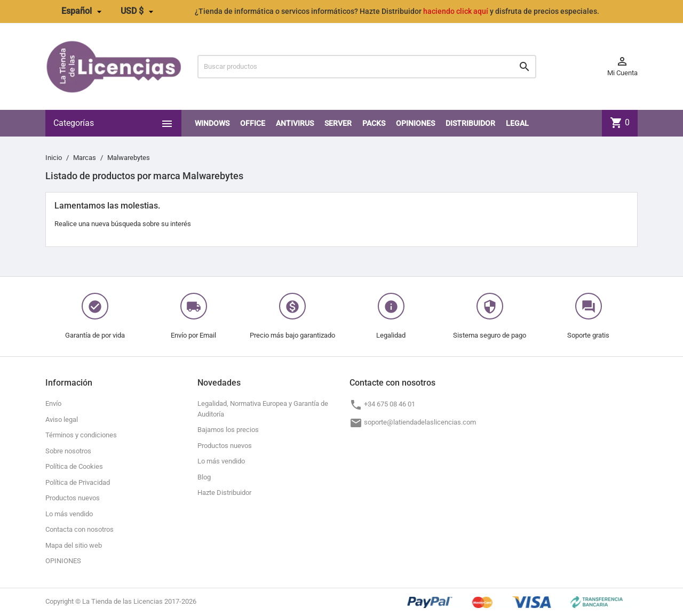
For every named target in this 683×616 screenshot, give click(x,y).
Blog (204, 477)
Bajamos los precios (228, 430)
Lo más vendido (69, 514)
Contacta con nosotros (80, 529)
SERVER (338, 123)
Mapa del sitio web (74, 545)
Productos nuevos (73, 498)
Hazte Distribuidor (224, 493)
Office (253, 123)
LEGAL (517, 123)
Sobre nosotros (68, 451)
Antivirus (295, 123)
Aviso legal (62, 419)
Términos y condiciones (81, 435)
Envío (53, 403)
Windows (212, 123)
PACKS (374, 123)
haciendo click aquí (456, 11)
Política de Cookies (74, 466)
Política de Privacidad (78, 482)
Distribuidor (470, 123)
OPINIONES (415, 123)
